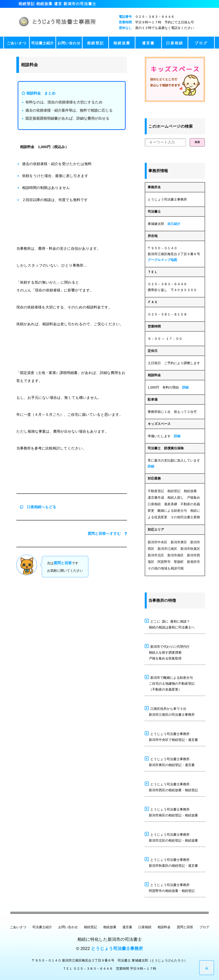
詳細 (185, 387)
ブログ (201, 43)
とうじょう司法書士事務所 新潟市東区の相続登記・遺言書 (170, 761)
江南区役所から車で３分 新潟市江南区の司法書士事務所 (170, 711)
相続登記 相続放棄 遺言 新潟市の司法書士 (57, 4)
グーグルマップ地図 (162, 260)
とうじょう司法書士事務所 (117, 948)
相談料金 (164, 927)
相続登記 (96, 43)
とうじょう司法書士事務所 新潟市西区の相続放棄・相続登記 (171, 787)
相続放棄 (122, 43)
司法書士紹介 (43, 43)
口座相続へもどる (36, 507)
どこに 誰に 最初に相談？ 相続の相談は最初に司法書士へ (170, 624)
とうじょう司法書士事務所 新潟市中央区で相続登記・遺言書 (171, 736)
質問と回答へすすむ (107, 534)
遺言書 (148, 43)
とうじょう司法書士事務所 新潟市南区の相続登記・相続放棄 (171, 812)
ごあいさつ (17, 43)
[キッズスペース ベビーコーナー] (175, 79)
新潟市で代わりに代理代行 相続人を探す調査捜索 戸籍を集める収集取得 (167, 652)
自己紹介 (174, 224)
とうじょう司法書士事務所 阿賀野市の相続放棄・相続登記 (170, 887)
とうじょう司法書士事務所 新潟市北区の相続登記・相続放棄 (171, 837)
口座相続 (175, 43)
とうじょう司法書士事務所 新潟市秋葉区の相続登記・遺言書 (171, 862)
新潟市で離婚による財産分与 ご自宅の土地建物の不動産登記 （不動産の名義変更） (170, 683)
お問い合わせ (69, 43)
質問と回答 (63, 563)
